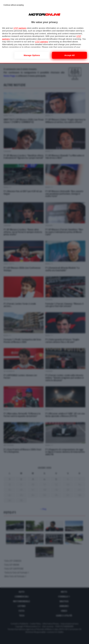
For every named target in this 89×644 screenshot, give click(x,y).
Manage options (32, 55)
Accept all (70, 55)
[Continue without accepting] (14, 5)
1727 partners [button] (20, 28)
